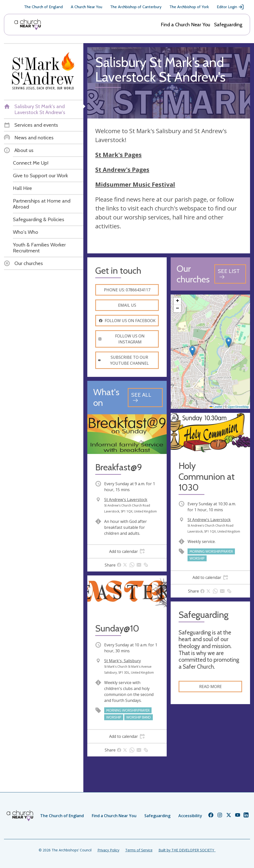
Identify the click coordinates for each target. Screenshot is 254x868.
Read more (210, 687)
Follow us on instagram (121, 339)
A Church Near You (86, 7)
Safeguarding (228, 25)
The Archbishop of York (189, 7)
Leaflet (216, 407)
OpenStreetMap (238, 407)
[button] (229, 342)
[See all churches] (230, 274)
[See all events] (145, 398)
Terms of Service (139, 850)
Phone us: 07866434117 (127, 290)
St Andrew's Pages (122, 169)
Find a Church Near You (185, 25)
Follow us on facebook (127, 321)
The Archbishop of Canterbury (136, 7)
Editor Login (230, 7)
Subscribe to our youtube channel (123, 360)
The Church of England (43, 7)
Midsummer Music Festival (135, 184)
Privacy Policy (108, 850)
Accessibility (190, 816)
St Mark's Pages (118, 155)
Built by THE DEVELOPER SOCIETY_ (187, 850)
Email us (127, 305)
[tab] (127, 551)
